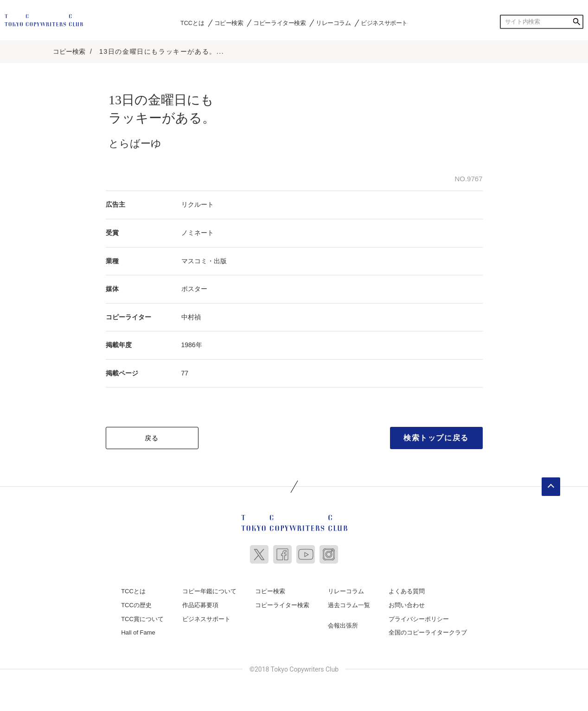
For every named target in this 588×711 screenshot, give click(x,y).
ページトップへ (551, 487)
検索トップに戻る (436, 438)
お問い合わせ (407, 605)
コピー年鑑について (209, 591)
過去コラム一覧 (349, 605)
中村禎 (191, 317)
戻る (152, 438)
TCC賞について (142, 619)
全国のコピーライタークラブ (428, 632)
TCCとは (192, 23)
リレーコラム (333, 23)
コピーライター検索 (279, 23)
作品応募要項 (200, 605)
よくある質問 (407, 591)
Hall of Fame (138, 632)
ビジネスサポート (384, 23)
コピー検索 (229, 23)
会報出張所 (343, 625)
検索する (576, 22)
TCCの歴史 (136, 605)
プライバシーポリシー (419, 619)
